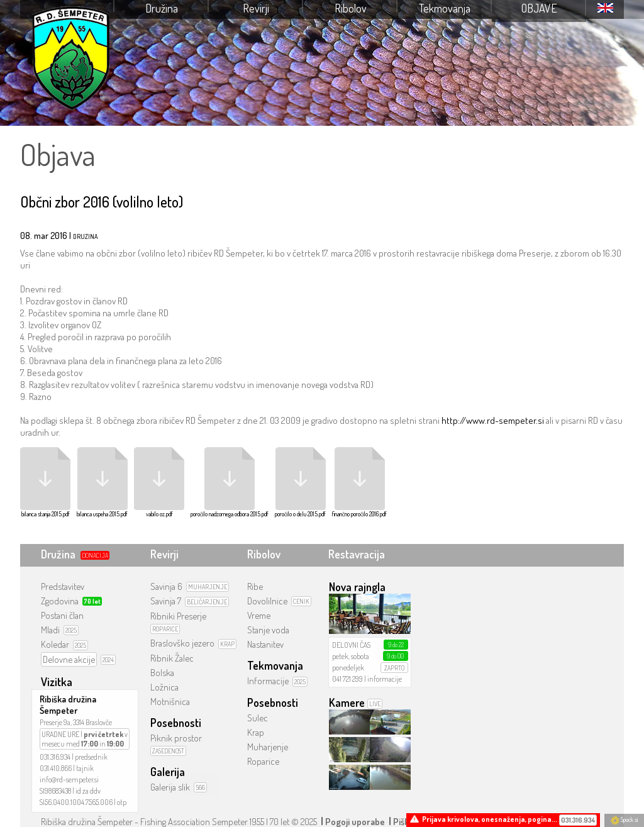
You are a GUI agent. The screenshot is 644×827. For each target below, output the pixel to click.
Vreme (259, 615)
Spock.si (624, 819)
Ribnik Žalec (172, 658)
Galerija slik (170, 787)
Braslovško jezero (182, 643)
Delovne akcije (69, 659)
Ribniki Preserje (178, 616)
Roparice (263, 761)
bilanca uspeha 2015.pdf (102, 482)
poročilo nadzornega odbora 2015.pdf (230, 482)
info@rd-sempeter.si (69, 780)
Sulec (258, 718)
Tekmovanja (445, 8)
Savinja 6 (166, 586)
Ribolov (351, 8)
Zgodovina (60, 601)
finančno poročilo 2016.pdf (359, 482)
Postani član (62, 615)
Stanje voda (268, 630)
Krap (256, 732)
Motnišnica (170, 702)
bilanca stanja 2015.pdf (45, 482)
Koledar (55, 644)
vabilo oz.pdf (159, 482)
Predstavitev (63, 586)
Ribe (255, 586)
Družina (162, 8)
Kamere (347, 702)
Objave (539, 8)
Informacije (268, 681)
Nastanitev (265, 644)
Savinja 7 (166, 601)
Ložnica (164, 687)
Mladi (50, 630)
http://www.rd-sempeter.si (493, 420)
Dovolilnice (267, 601)
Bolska (162, 673)
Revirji (256, 8)
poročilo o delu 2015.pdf (300, 482)
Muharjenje (268, 747)
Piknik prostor (176, 738)
